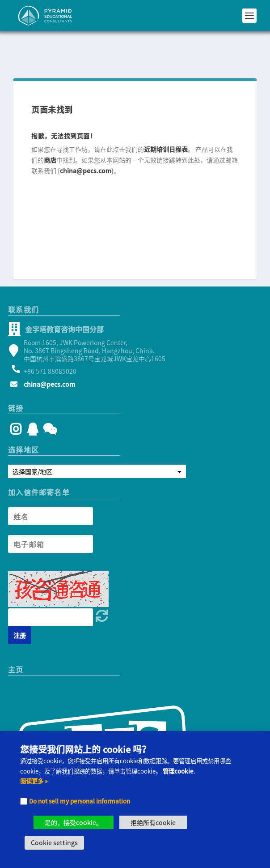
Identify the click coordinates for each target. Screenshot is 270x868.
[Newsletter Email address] (51, 513)
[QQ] (33, 400)
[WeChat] (49, 400)
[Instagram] (16, 400)
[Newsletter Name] (51, 485)
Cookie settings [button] (54, 842)
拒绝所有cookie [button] (153, 822)
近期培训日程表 (166, 118)
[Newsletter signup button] (20, 604)
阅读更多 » (34, 781)
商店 (50, 128)
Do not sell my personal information (80, 801)
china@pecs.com (86, 139)
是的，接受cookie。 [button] (74, 822)
